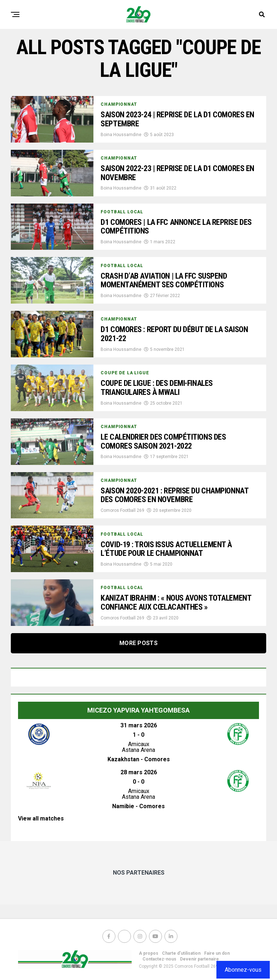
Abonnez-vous (243, 970)
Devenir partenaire (199, 959)
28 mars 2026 (139, 772)
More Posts (138, 643)
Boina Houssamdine (121, 135)
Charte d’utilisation (181, 953)
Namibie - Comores (138, 806)
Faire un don (217, 953)
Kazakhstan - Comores (139, 759)
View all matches (41, 818)
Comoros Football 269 (122, 510)
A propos (149, 953)
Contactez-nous (159, 959)
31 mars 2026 (139, 725)
